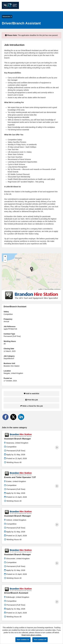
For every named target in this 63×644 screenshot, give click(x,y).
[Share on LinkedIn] (21, 417)
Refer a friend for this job (31, 406)
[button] (32, 269)
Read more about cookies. (31, 635)
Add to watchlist (31, 394)
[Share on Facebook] (5, 417)
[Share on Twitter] (13, 417)
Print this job (31, 400)
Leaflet (40, 289)
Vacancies (7, 16)
